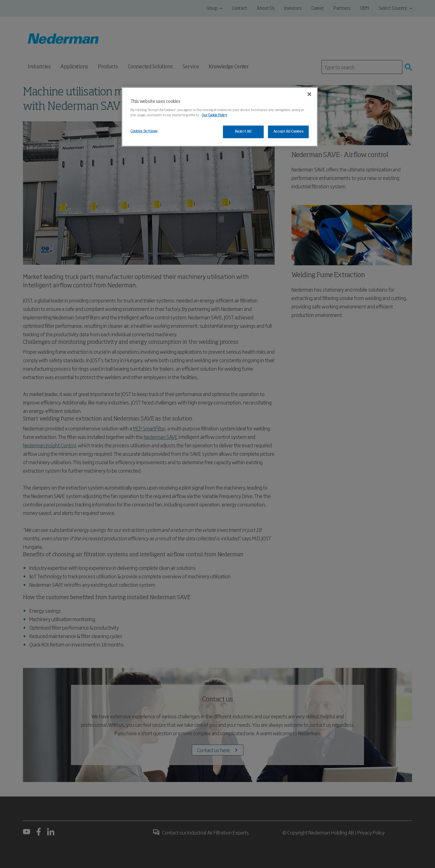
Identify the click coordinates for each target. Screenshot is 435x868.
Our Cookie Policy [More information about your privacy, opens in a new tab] (214, 115)
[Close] (309, 94)
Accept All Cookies (288, 132)
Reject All (243, 132)
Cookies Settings (144, 131)
